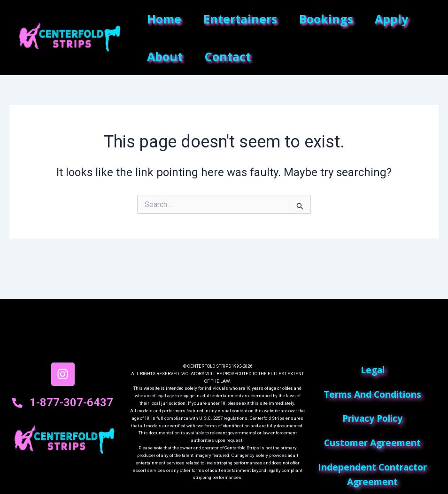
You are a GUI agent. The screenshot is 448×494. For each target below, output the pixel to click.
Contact (230, 56)
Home (165, 19)
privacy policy (372, 418)
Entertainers (243, 19)
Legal (373, 370)
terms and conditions (372, 394)
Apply (397, 19)
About (166, 56)
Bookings (330, 19)
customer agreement (372, 443)
